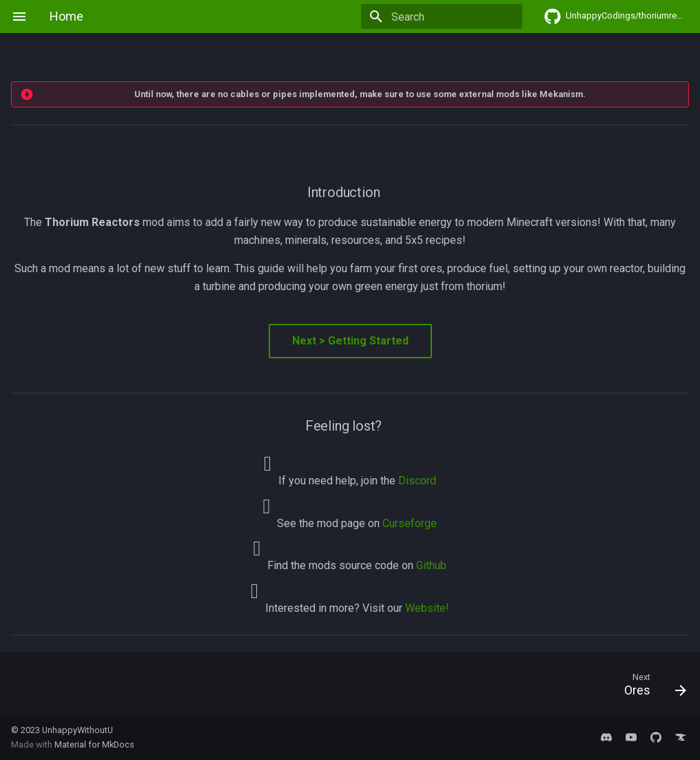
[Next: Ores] (651, 688)
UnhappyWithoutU (78, 730)
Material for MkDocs (94, 744)
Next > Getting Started (350, 341)
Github (431, 565)
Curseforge (410, 523)
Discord (417, 481)
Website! (427, 608)
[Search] (442, 17)
